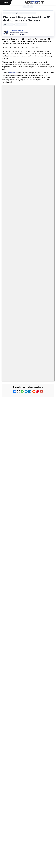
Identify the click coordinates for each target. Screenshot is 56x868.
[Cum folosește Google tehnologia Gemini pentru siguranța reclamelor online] (28, 578)
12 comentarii (8, 25)
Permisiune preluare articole (28, 821)
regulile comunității (32, 344)
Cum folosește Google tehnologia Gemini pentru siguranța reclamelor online (25, 561)
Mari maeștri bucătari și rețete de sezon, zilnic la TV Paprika (24, 444)
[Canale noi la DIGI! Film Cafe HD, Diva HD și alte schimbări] (48, 399)
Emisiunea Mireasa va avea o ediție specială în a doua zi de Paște (22, 459)
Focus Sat (18, 807)
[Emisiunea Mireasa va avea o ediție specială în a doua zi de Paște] (48, 463)
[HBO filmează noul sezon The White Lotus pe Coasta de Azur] (28, 652)
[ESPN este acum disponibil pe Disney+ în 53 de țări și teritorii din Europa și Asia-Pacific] (48, 414)
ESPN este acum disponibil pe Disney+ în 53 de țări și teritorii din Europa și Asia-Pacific (24, 411)
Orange (33, 807)
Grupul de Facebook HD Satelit (28, 762)
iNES (4, 810)
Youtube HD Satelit (28, 773)
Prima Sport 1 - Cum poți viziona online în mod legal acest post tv (25, 475)
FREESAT (10, 807)
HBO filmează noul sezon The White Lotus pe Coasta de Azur (27, 634)
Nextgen (26, 807)
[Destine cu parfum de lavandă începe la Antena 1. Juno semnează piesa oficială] (28, 615)
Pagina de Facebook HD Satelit (28, 756)
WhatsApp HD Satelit (28, 767)
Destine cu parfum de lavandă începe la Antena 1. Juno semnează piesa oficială (27, 598)
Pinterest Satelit (28, 789)
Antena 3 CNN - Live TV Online (20, 504)
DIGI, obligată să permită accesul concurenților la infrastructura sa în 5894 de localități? (24, 428)
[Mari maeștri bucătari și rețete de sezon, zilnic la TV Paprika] (48, 447)
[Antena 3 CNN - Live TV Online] (48, 508)
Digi (4, 807)
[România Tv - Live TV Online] (48, 537)
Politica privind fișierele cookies (28, 827)
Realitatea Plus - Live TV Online (21, 518)
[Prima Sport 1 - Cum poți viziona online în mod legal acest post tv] (48, 478)
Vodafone (48, 807)
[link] (28, 399)
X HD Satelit (28, 784)
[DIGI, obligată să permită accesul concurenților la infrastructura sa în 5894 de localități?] (48, 431)
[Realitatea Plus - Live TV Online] (48, 522)
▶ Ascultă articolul (21, 25)
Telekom (40, 807)
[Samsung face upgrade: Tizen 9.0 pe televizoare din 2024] (48, 493)
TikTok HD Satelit (28, 778)
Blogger (43, 836)
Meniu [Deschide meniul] (5, 2)
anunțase (12, 73)
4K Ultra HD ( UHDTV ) (10, 13)
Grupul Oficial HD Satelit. (32, 349)
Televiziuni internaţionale (27, 13)
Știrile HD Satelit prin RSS (28, 795)
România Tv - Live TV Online (19, 533)
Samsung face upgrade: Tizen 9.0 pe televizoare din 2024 (22, 490)
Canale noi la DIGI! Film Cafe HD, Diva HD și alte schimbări (25, 395)
